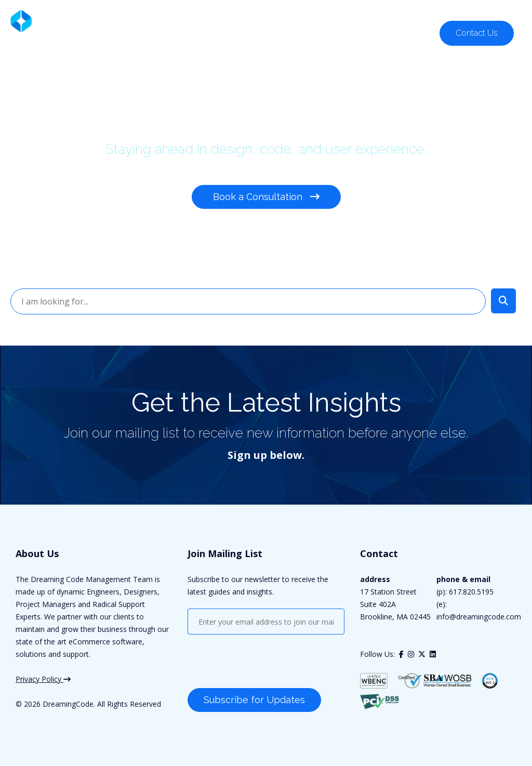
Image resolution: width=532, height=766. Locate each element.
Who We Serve (225, 32)
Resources (409, 32)
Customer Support (404, 11)
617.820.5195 (486, 11)
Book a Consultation (266, 197)
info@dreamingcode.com (479, 617)
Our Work (292, 32)
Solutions (159, 32)
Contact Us (477, 33)
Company (350, 32)
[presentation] (267, 663)
